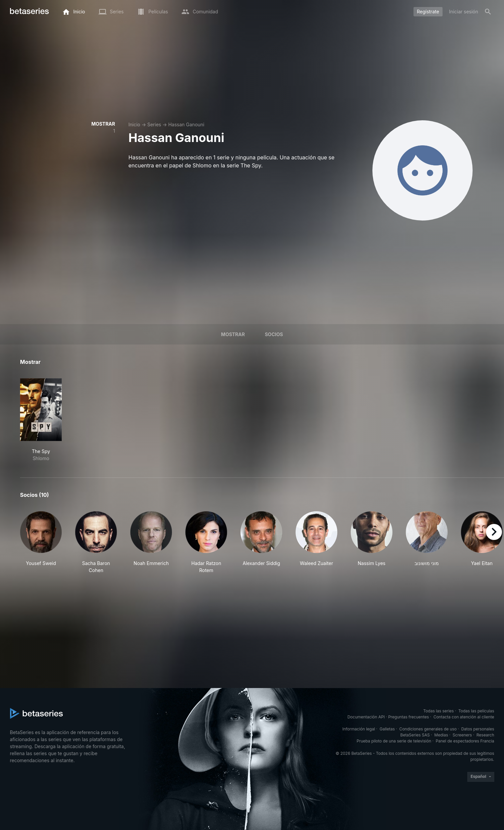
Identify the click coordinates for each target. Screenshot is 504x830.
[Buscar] (488, 12)
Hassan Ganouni (186, 124)
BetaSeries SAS (415, 735)
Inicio (134, 124)
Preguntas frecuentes (408, 717)
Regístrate (428, 12)
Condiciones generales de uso (428, 729)
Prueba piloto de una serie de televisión (394, 741)
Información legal (359, 729)
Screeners (462, 735)
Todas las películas (476, 711)
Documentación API (366, 717)
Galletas (387, 729)
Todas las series (438, 711)
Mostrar (233, 334)
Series (154, 124)
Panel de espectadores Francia (465, 741)
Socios (274, 334)
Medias (441, 735)
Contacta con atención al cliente (464, 717)
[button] (41, 542)
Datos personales (478, 729)
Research (485, 735)
